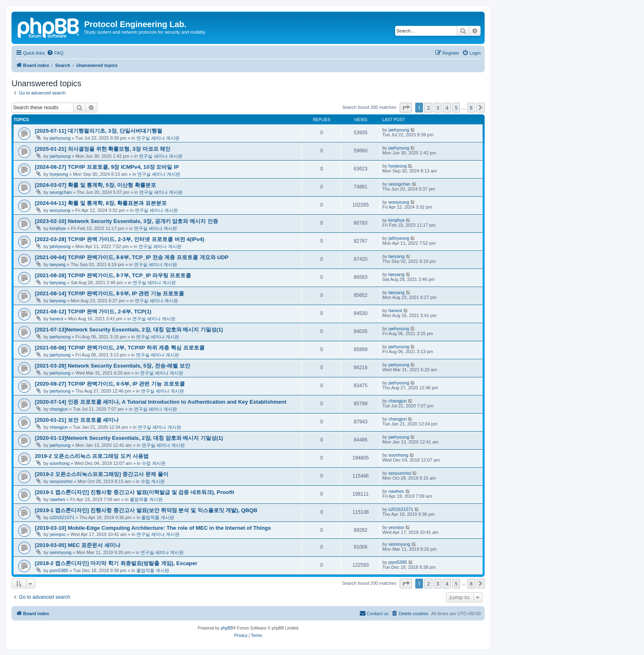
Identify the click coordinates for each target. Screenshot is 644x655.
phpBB (227, 628)
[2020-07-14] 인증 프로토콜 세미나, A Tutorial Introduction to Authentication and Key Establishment (161, 402)
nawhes (57, 499)
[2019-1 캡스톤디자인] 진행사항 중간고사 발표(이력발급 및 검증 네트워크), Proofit (135, 492)
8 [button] (471, 108)
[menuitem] (55, 53)
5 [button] (456, 108)
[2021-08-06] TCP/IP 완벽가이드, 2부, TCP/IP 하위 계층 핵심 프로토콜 (120, 348)
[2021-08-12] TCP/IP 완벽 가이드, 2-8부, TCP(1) (93, 311)
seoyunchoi (61, 481)
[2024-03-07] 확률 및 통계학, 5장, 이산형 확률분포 (95, 185)
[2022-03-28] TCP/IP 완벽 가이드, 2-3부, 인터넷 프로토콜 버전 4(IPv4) (120, 239)
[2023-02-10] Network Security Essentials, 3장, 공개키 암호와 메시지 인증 (126, 221)
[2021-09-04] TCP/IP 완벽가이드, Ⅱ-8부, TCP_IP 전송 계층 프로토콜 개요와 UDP (132, 257)
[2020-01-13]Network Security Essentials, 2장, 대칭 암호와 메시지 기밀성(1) (129, 438)
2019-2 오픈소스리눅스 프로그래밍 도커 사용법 (92, 456)
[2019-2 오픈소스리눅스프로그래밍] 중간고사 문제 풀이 (102, 474)
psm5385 (59, 570)
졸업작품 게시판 (146, 499)
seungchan (61, 192)
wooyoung (60, 210)
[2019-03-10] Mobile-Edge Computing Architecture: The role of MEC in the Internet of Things (153, 528)
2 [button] (428, 108)
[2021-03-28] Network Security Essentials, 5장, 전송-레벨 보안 (113, 366)
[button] (406, 108)
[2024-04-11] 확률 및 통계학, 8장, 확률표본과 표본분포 (101, 203)
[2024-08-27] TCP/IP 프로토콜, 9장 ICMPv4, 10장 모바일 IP (107, 167)
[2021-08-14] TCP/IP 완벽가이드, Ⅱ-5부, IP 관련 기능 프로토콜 (109, 293)
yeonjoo (58, 534)
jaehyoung (60, 138)
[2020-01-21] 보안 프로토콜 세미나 (77, 420)
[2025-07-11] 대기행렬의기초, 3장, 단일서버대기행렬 (99, 131)
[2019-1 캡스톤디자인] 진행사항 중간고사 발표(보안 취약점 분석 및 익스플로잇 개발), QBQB (146, 510)
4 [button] (447, 108)
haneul (56, 319)
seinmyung (61, 552)
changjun (59, 409)
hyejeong (59, 174)
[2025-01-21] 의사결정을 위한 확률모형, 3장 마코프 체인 (103, 149)
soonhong (60, 463)
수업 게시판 (154, 463)
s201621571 (62, 517)
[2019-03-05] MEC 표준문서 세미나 (78, 545)
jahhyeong (60, 246)
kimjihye (58, 228)
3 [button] (438, 108)
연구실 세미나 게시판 (158, 138)
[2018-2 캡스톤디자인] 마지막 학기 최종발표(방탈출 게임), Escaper (116, 563)
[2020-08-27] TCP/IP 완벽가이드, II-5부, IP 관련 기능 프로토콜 (110, 384)
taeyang (58, 264)
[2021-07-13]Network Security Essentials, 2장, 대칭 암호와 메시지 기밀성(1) (129, 330)
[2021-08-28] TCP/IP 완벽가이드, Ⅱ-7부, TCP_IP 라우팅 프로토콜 (113, 275)
